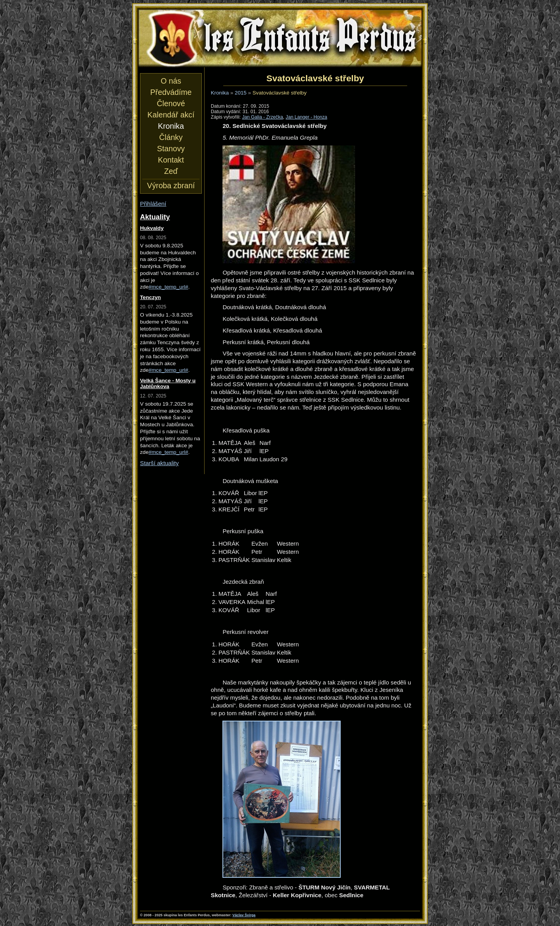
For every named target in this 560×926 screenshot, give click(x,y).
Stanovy (171, 149)
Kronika (220, 93)
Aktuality (155, 217)
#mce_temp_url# (168, 287)
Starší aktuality (159, 463)
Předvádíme (171, 92)
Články (171, 137)
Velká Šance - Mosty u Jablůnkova (168, 383)
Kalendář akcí (171, 115)
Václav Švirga (244, 915)
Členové (171, 103)
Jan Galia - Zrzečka (262, 117)
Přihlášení (153, 204)
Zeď (171, 171)
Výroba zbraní (171, 186)
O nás (171, 81)
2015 (241, 93)
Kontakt (171, 160)
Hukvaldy (152, 228)
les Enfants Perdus (280, 38)
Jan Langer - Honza (307, 117)
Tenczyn (150, 297)
